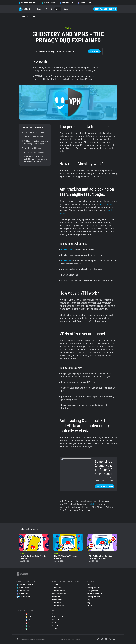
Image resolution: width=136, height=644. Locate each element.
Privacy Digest (84, 3)
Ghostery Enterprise (94, 597)
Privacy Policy (70, 639)
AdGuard (55, 585)
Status (89, 585)
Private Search (48, 3)
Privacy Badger (57, 600)
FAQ (53, 614)
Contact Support (57, 617)
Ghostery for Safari (24, 620)
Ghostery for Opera (24, 623)
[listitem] (34, 549)
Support (49, 9)
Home (39, 9)
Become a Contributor (105, 9)
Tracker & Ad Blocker (28, 3)
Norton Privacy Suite (59, 594)
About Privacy (56, 629)
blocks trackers (69, 250)
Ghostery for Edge (24, 626)
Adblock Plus (56, 588)
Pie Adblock (56, 597)
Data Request (56, 623)
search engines (107, 204)
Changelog (91, 606)
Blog (58, 9)
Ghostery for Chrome (25, 614)
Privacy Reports (92, 591)
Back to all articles (30, 17)
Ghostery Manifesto (94, 588)
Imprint (78, 639)
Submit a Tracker (58, 620)
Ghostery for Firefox (24, 617)
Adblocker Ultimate (58, 591)
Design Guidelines (58, 626)
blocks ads (66, 261)
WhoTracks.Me (66, 3)
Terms (63, 639)
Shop (66, 9)
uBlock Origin (56, 603)
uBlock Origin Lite (58, 606)
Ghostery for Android (25, 629)
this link (91, 504)
